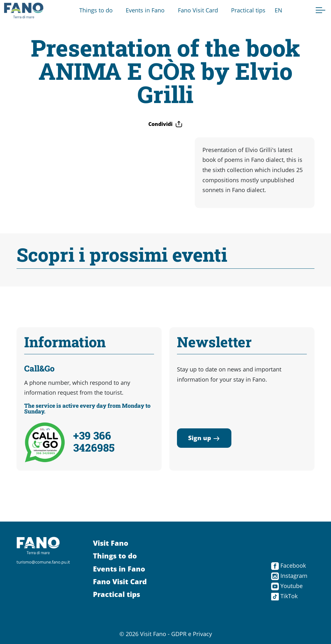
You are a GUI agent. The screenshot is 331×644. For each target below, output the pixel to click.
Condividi (165, 124)
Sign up (204, 438)
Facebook (289, 565)
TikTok (284, 596)
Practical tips (248, 10)
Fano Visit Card (198, 10)
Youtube (287, 586)
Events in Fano (145, 10)
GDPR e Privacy (192, 634)
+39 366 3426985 (94, 442)
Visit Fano (111, 543)
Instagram (289, 576)
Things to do (96, 10)
